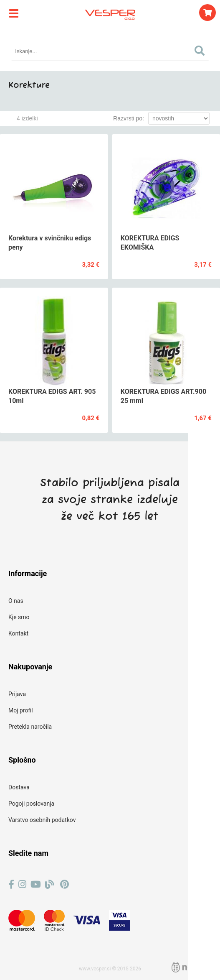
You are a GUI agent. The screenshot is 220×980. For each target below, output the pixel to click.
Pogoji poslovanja (31, 804)
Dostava (19, 787)
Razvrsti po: (129, 118)
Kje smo (19, 617)
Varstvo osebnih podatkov (42, 820)
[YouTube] (36, 884)
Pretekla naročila (30, 727)
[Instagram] (22, 884)
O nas (16, 601)
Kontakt (18, 633)
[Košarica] (207, 13)
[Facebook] (11, 884)
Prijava (17, 694)
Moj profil (21, 710)
